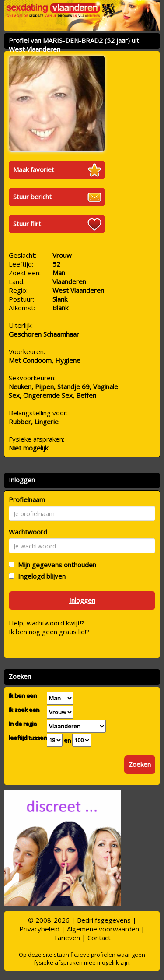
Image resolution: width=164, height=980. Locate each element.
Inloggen (82, 600)
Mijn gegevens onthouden (55, 565)
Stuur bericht (32, 197)
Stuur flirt (27, 224)
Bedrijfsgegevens (104, 920)
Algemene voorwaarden (103, 929)
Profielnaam (27, 499)
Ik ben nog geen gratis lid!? (49, 632)
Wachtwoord (28, 532)
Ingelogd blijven (40, 576)
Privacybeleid (39, 929)
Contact (99, 938)
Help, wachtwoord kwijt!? (47, 623)
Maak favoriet (34, 169)
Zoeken (140, 764)
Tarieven (67, 938)
